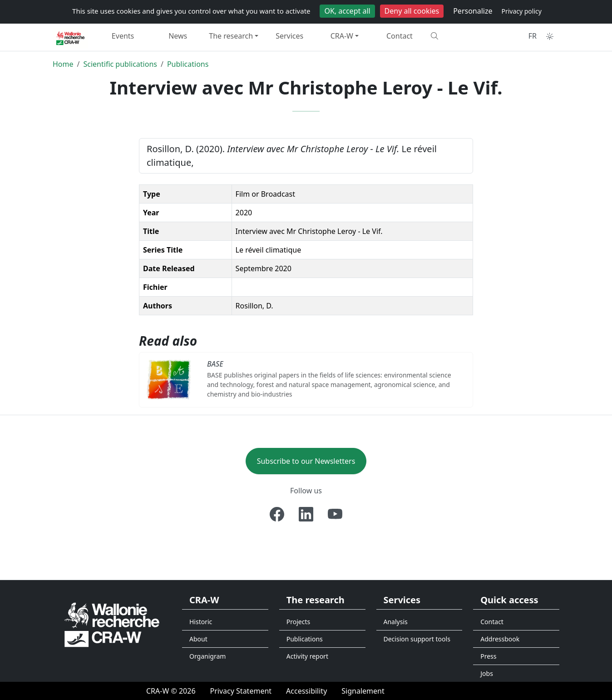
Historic (201, 622)
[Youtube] (335, 514)
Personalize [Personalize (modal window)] (473, 11)
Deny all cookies (412, 11)
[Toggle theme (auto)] (550, 36)
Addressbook (500, 639)
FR (533, 36)
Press (488, 656)
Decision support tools (417, 639)
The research (231, 36)
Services (289, 36)
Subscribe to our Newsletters (306, 461)
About (198, 639)
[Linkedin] (306, 514)
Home (63, 64)
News (178, 36)
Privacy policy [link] (521, 11)
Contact (400, 36)
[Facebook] (277, 514)
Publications (188, 64)
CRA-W (342, 36)
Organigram (207, 656)
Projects (298, 622)
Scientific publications (120, 64)
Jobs (487, 673)
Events (123, 36)
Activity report (307, 656)
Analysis (396, 622)
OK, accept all (347, 11)
